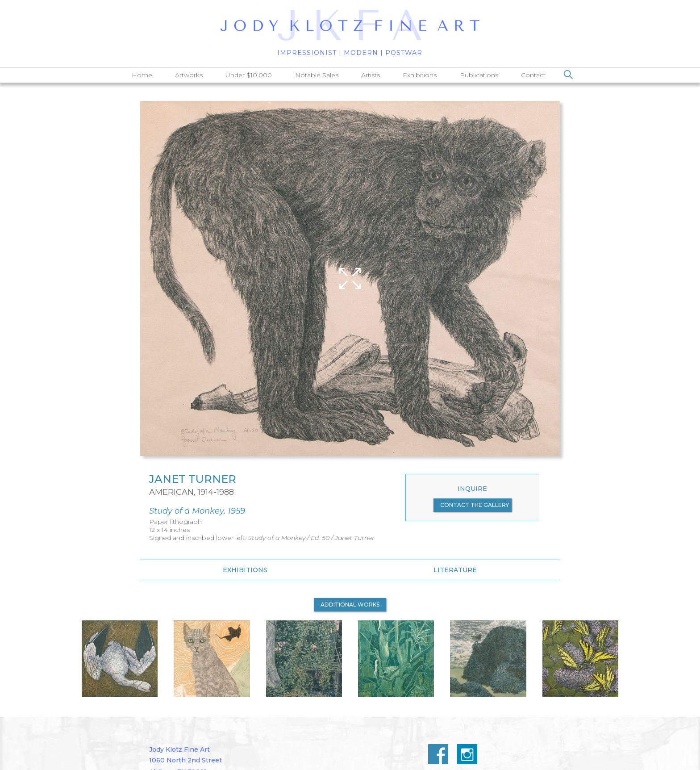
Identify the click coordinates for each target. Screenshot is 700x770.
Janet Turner (193, 479)
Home (142, 75)
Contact (533, 75)
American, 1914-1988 (192, 492)
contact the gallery (475, 505)
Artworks (189, 75)
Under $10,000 (249, 75)
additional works (350, 605)
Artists (371, 75)
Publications (479, 75)
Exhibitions (420, 75)
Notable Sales (317, 75)
